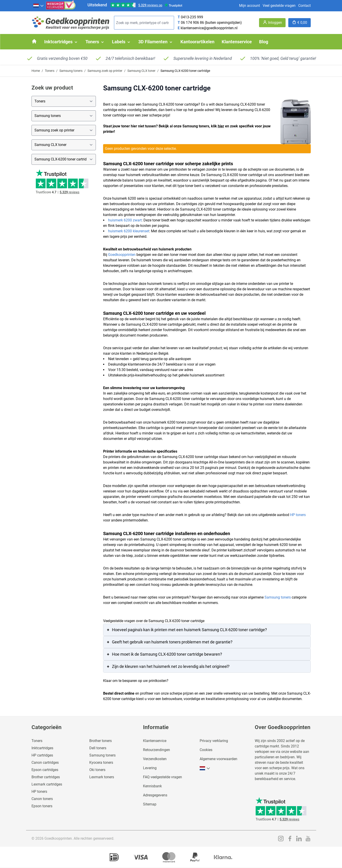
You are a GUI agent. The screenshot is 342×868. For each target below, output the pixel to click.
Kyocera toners (101, 763)
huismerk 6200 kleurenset (129, 231)
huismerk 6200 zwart (125, 220)
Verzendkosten (155, 759)
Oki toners (97, 770)
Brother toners (101, 741)
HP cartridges (42, 755)
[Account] (272, 23)
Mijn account (250, 6)
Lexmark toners (102, 777)
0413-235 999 (192, 17)
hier (221, 126)
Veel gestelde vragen (279, 6)
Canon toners (42, 799)
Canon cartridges (45, 763)
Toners (50, 71)
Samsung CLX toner (141, 71)
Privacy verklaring (214, 741)
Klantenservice (155, 741)
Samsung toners (71, 71)
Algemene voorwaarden (218, 759)
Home (36, 71)
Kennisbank (152, 786)
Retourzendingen (156, 750)
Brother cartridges (46, 777)
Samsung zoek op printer (105, 71)
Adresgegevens (155, 795)
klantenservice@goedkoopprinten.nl (209, 28)
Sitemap (150, 804)
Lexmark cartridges (47, 784)
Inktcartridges (42, 748)
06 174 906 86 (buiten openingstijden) (211, 23)
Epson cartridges (45, 770)
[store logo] (71, 23)
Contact (304, 6)
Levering (150, 768)
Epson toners (42, 806)
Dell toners (98, 748)
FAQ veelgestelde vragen (163, 777)
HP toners (298, 515)
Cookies (206, 750)
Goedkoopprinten (122, 255)
